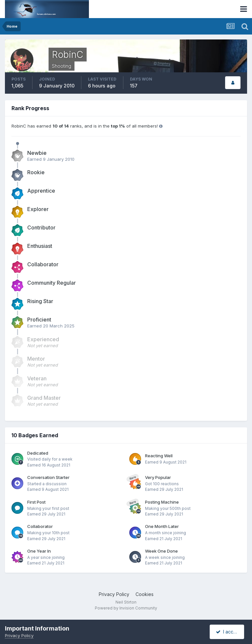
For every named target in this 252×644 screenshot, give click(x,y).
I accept (228, 632)
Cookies (145, 594)
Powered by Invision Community (126, 608)
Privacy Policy (114, 594)
